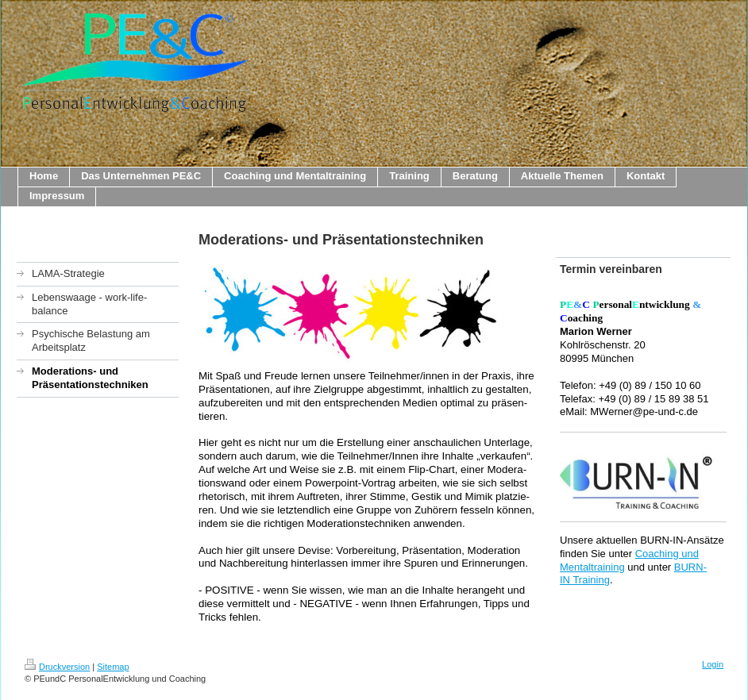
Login (713, 664)
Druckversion (57, 667)
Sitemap (113, 667)
